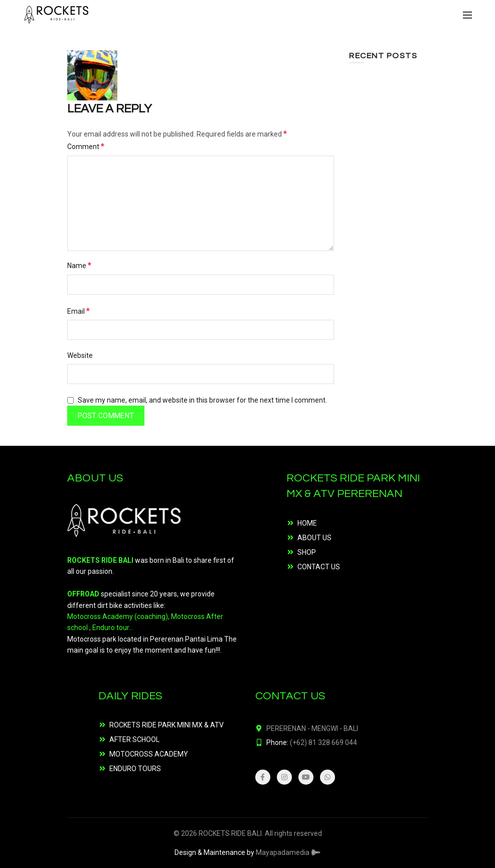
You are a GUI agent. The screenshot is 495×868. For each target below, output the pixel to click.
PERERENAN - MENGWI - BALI (312, 728)
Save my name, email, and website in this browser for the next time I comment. (202, 400)
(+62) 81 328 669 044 (323, 742)
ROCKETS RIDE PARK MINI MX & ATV (167, 725)
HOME (307, 523)
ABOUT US (314, 538)
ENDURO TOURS (135, 769)
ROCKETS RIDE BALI (230, 833)
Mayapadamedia (288, 852)
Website (80, 355)
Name (79, 265)
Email (78, 311)
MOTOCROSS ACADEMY (149, 754)
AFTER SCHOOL (134, 739)
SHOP (307, 552)
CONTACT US (319, 567)
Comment (86, 146)
